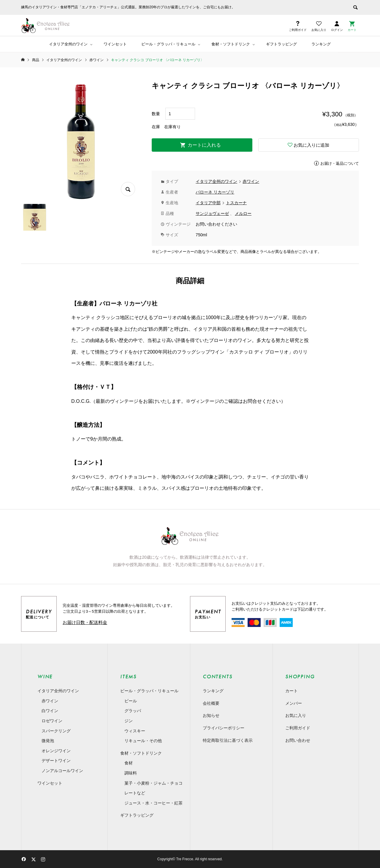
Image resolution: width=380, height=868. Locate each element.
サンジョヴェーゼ (212, 213)
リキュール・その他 (143, 741)
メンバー (294, 703)
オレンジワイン (56, 751)
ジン (129, 721)
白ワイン (50, 711)
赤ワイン (251, 181)
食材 (129, 763)
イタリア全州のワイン (68, 44)
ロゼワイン (52, 721)
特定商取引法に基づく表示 (228, 740)
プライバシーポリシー (224, 728)
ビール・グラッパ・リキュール (168, 44)
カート (292, 691)
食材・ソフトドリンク (231, 44)
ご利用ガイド (298, 728)
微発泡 (48, 741)
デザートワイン (56, 761)
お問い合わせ (298, 740)
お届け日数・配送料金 (85, 622)
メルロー (243, 213)
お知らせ (211, 715)
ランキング (321, 44)
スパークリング (56, 731)
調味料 (131, 773)
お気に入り (296, 715)
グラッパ (133, 711)
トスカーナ (236, 203)
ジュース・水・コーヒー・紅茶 (153, 803)
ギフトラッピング (281, 44)
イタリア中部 (208, 203)
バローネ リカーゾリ (215, 192)
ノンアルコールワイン (62, 771)
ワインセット (115, 44)
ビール (131, 701)
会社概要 (211, 703)
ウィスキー (135, 731)
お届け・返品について (340, 163)
